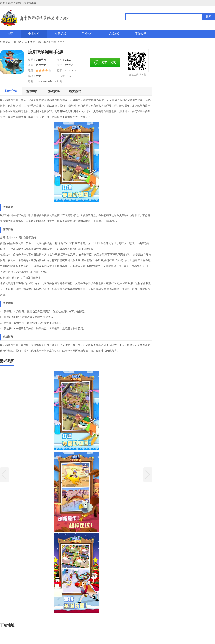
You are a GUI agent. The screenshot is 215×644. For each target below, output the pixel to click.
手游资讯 (141, 34)
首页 (10, 34)
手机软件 (87, 34)
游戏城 (17, 42)
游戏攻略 (114, 34)
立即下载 (105, 63)
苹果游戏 (61, 34)
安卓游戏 (34, 34)
